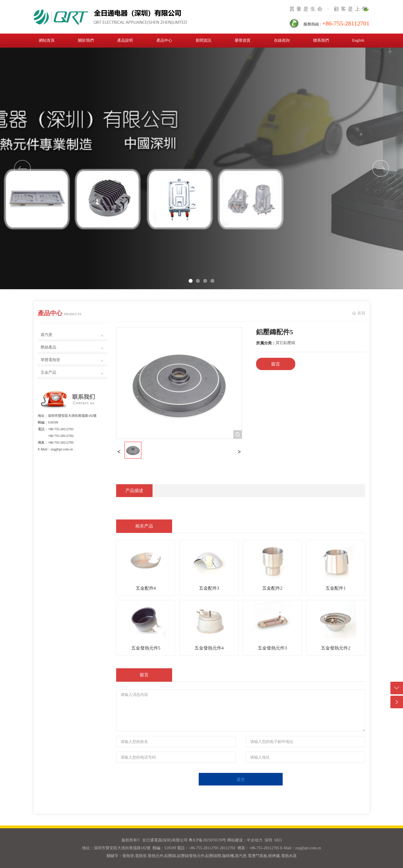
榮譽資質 (243, 40)
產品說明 (125, 40)
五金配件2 (272, 588)
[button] (381, 168)
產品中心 (164, 40)
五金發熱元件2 (336, 648)
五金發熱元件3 (272, 648)
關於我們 (86, 40)
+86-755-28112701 (61, 429)
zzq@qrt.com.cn (62, 449)
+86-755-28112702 (61, 436)
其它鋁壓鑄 (285, 343)
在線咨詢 (282, 40)
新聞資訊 (203, 40)
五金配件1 (336, 588)
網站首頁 (47, 40)
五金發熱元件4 (209, 648)
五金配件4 (146, 588)
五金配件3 (209, 588)
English (358, 40)
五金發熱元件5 (146, 648)
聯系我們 (321, 40)
